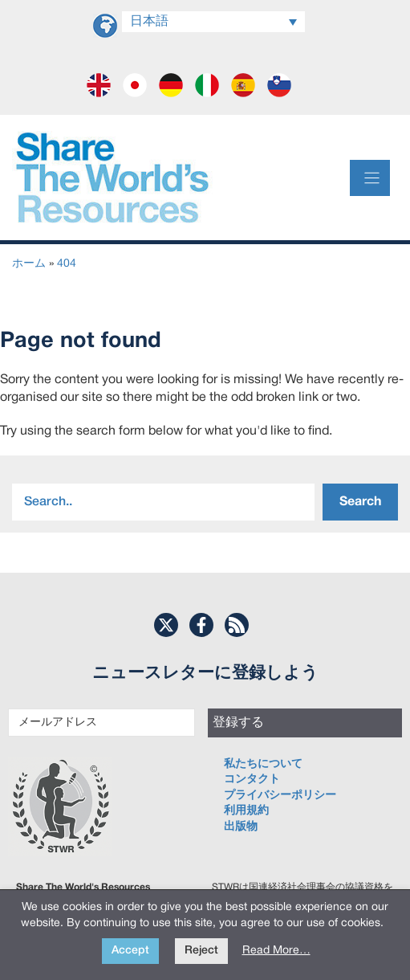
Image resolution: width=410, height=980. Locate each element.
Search (360, 502)
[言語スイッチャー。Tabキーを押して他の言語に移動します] (213, 22)
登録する (238, 723)
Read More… (276, 951)
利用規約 (246, 811)
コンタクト (252, 780)
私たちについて (263, 764)
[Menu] (370, 178)
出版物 (241, 827)
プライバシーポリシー (280, 796)
